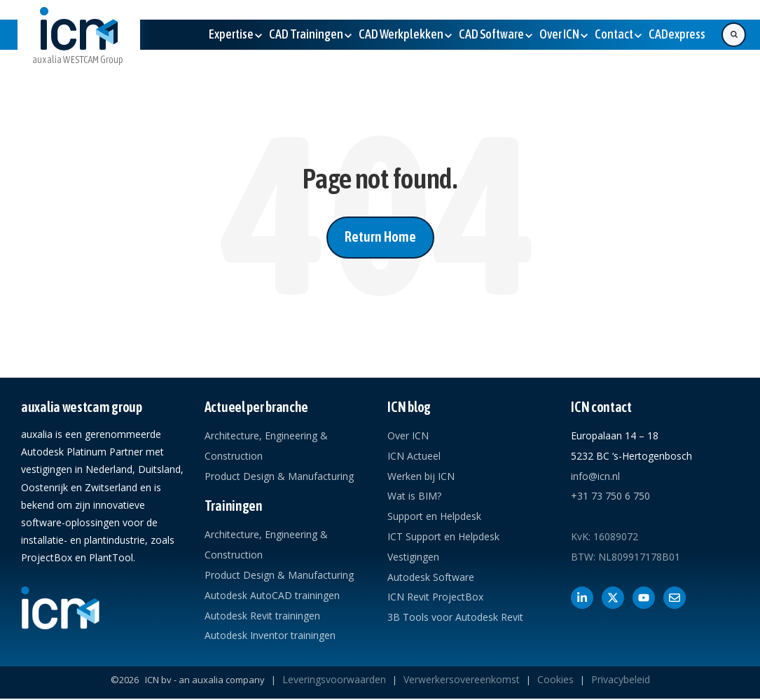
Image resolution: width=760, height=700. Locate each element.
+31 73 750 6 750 (610, 496)
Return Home (380, 236)
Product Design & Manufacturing (279, 476)
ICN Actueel (414, 456)
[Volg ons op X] (613, 598)
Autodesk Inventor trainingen (270, 635)
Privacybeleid (621, 679)
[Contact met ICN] (675, 598)
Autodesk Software (431, 577)
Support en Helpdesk (434, 516)
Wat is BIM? (414, 496)
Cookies (555, 679)
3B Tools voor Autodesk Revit (455, 617)
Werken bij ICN (421, 476)
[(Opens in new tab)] (677, 34)
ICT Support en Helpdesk (443, 536)
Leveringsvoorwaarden (334, 679)
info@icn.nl (595, 476)
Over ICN (408, 435)
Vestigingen (413, 557)
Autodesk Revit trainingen (262, 616)
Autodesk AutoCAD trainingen (272, 595)
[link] (79, 47)
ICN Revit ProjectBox (435, 597)
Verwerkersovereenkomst (462, 679)
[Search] (734, 35)
